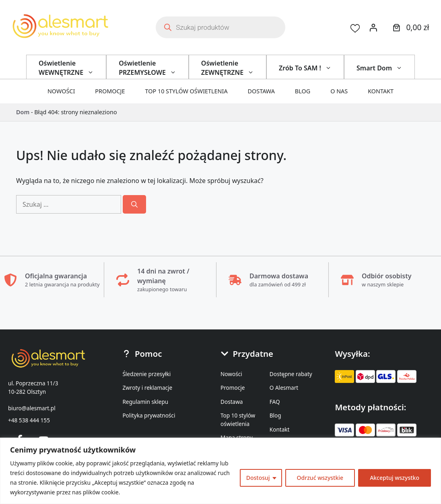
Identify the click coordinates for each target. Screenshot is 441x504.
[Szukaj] (134, 204)
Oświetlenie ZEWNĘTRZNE (234, 68)
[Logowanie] (373, 27)
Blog (303, 91)
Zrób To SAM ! (311, 68)
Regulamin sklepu (145, 402)
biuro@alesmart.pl (32, 408)
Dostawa (261, 91)
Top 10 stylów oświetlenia (186, 91)
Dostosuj (258, 478)
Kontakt (381, 91)
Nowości (61, 91)
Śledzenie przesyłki (146, 374)
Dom (23, 112)
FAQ (275, 402)
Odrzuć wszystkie (320, 478)
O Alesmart (284, 388)
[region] (220, 471)
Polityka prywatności (149, 415)
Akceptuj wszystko (395, 478)
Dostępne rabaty (291, 374)
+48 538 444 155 (29, 420)
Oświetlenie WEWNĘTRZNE (72, 68)
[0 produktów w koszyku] (410, 27)
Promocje (110, 91)
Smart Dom (385, 68)
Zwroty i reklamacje (147, 388)
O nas (339, 91)
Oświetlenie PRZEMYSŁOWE (154, 68)
